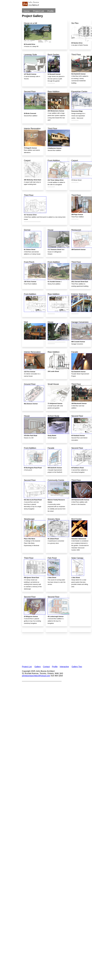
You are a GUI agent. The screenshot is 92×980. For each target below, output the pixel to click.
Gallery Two (77, 667)
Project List (38, 11)
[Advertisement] (45, 647)
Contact (46, 667)
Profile (51, 11)
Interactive (64, 667)
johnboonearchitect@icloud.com (36, 676)
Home (27, 11)
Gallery (38, 667)
